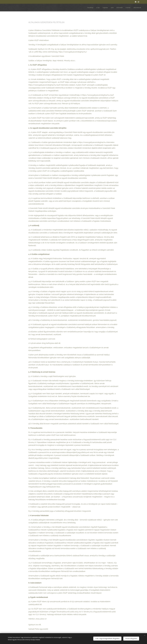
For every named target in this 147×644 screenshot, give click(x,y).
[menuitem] (89, 8)
